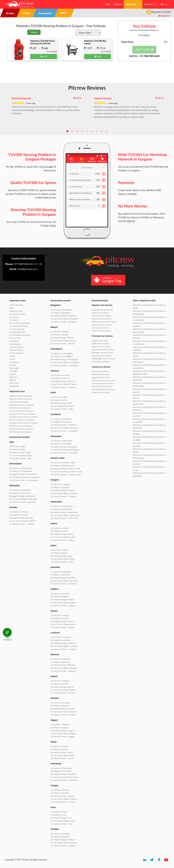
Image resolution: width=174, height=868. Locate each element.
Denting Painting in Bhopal (62, 338)
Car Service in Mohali (60, 681)
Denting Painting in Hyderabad (64, 512)
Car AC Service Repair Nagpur (63, 733)
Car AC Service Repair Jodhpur (64, 603)
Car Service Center (17, 314)
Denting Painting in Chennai (63, 381)
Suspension (14, 362)
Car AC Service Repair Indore (63, 537)
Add (44, 56)
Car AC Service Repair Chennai (64, 384)
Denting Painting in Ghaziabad (64, 447)
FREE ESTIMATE (8, 639)
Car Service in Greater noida (63, 462)
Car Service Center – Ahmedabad (24, 480)
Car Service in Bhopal (60, 332)
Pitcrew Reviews (87, 88)
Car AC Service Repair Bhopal (63, 341)
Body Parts (14, 383)
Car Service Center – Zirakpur (63, 846)
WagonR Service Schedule (21, 396)
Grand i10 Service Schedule (21, 411)
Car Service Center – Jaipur (62, 562)
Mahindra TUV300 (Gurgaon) (144, 30)
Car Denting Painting (18, 326)
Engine (12, 374)
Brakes (12, 356)
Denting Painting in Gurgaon (63, 490)
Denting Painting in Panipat (62, 796)
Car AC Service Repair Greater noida (66, 472)
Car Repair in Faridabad (61, 422)
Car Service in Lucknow (61, 637)
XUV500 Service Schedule (20, 432)
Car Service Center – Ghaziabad (64, 453)
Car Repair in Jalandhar (61, 575)
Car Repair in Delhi (59, 400)
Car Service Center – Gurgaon (63, 496)
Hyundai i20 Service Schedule (22, 414)
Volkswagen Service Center (103, 359)
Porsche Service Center (102, 356)
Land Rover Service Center (103, 350)
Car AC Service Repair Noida (63, 755)
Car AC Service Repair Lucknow (64, 646)
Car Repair (14, 320)
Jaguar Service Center (101, 347)
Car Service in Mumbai (60, 703)
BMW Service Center (101, 344)
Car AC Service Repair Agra (21, 455)
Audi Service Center (100, 341)
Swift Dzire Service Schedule (22, 405)
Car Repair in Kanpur (60, 618)
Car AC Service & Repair (20, 323)
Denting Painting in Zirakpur (63, 840)
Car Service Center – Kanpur (63, 627)
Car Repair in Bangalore (61, 313)
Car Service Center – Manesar (63, 671)
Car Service (14, 317)
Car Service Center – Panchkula (64, 780)
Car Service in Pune (59, 812)
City (164, 4)
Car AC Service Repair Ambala (22, 521)
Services (150, 4)
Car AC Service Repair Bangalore (65, 319)
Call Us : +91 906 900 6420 (144, 56)
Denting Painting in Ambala (21, 518)
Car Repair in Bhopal (59, 335)
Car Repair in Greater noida (62, 466)
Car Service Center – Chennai (63, 387)
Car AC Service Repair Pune (62, 821)
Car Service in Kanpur (60, 615)
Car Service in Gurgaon (61, 484)
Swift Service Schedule (19, 402)
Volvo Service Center (101, 362)
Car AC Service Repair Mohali (63, 690)
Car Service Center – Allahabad (23, 502)
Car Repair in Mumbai (60, 706)
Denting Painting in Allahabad (22, 496)
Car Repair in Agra (17, 449)
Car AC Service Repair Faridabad (65, 428)
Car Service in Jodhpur (60, 594)
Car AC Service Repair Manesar (64, 668)
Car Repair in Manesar (60, 662)
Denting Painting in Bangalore (64, 316)
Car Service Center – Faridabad (64, 431)
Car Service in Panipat (60, 790)
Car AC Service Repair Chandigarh (65, 362)
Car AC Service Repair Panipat (63, 799)
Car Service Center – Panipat (63, 802)
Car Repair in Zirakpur (60, 837)
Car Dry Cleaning (17, 329)
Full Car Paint (15, 338)
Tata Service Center (100, 328)
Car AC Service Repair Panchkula (65, 777)
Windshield (14, 386)
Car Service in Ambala (19, 512)
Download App (16, 311)
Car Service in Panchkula (61, 768)
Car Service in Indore (60, 528)
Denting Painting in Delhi (61, 403)
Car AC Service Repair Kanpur (63, 624)
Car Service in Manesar (61, 659)
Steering (13, 377)
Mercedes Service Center (103, 353)
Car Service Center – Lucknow (63, 649)
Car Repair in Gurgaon (60, 487)
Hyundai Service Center (102, 319)
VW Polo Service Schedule (21, 426)
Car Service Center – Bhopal (63, 344)
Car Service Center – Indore (62, 540)
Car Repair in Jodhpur (60, 596)
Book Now (133, 4)
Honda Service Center (101, 316)
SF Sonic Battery (16, 350)
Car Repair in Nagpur (60, 728)
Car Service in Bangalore (61, 310)
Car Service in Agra (18, 446)
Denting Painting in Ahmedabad (23, 474)
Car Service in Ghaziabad (61, 441)
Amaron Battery (16, 347)
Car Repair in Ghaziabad (61, 444)
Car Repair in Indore (59, 531)
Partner (118, 4)
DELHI (78, 98)
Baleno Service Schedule (20, 408)
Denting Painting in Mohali (62, 687)
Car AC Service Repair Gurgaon (64, 493)
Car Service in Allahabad (20, 490)
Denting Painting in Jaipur (62, 556)
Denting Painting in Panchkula (64, 774)
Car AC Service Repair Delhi (62, 406)
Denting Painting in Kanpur (62, 621)
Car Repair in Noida (59, 749)
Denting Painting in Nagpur (62, 731)
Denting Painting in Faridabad (63, 425)
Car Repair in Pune (59, 815)
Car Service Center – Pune (62, 824)
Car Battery (14, 341)
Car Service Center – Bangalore (64, 322)
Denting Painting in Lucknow (63, 643)
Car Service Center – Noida (62, 758)
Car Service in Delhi (59, 397)
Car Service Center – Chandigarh (65, 365)
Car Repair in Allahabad (20, 493)
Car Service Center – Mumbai (63, 715)
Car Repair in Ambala (19, 515)
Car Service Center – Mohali (63, 693)
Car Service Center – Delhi (62, 409)
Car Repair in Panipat (60, 793)
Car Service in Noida (59, 746)
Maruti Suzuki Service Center (104, 322)
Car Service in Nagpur (60, 725)
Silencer (13, 380)
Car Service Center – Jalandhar (64, 584)
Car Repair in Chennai (60, 378)
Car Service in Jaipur (59, 550)
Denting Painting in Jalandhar (63, 578)
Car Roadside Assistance (20, 335)
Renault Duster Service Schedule (24, 423)
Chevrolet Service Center (102, 310)
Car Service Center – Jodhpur (63, 606)
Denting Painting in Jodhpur (63, 599)
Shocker (13, 365)
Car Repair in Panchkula (61, 771)
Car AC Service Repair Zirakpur (64, 843)
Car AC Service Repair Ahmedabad (24, 477)
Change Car (165, 16)
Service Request (16, 305)
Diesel (34, 32)
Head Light (14, 368)
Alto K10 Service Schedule (21, 399)
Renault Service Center (102, 325)
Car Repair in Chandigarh (61, 356)
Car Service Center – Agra (20, 458)
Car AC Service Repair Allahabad (23, 499)
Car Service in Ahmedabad (21, 468)
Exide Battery (15, 344)
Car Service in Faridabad (61, 419)
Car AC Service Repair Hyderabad (65, 515)
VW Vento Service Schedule (21, 429)
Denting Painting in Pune (61, 818)
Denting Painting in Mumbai (63, 709)
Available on (108, 280)
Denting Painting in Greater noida (65, 469)
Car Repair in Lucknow (60, 640)
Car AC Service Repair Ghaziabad (65, 450)
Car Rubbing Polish (18, 332)
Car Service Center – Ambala (22, 524)
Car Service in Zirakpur (60, 834)
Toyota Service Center (101, 331)
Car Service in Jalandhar (61, 572)
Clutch (12, 359)
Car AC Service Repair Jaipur (63, 559)
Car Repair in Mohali (59, 684)
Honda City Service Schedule (22, 420)
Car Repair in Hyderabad (61, 509)
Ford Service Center (100, 313)
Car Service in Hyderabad (62, 506)
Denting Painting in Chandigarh (64, 359)
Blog (108, 4)
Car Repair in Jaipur (59, 553)
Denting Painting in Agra (20, 452)
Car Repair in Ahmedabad (21, 471)
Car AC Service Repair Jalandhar (64, 581)
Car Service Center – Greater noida (66, 475)
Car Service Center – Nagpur (63, 736)
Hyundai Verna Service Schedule (23, 417)
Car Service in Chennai (60, 375)
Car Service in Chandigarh (62, 353)
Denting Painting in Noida (62, 752)
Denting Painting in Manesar (63, 665)
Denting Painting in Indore (62, 534)
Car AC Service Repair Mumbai (64, 712)
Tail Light (13, 371)
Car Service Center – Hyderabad (64, 518)
